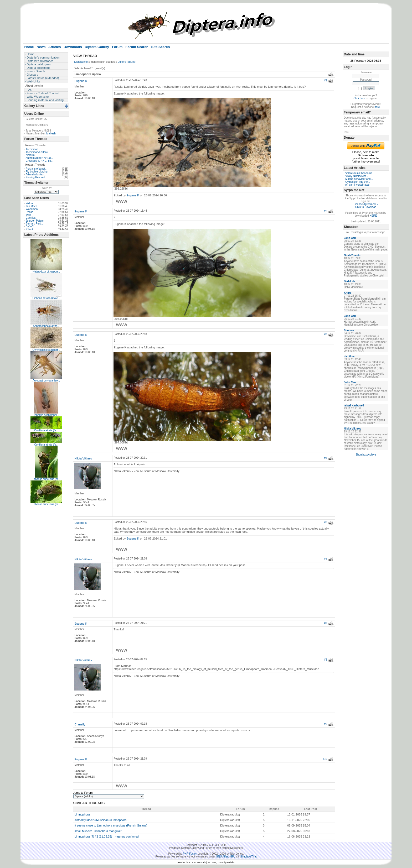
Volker (29, 203)
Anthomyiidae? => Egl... (39, 158)
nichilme (349, 356)
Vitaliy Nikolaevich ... (357, 176)
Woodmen (32, 209)
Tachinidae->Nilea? (37, 152)
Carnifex (31, 218)
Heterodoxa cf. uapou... (46, 272)
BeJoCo (30, 226)
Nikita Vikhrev (83, 458)
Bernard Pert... (34, 224)
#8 (326, 660)
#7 (326, 623)
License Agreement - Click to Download (366, 206)
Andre (348, 293)
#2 (326, 211)
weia (29, 215)
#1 (326, 80)
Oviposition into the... (357, 182)
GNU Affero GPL (226, 857)
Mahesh (51, 134)
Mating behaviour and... (359, 179)
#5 (326, 522)
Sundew (349, 330)
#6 (326, 559)
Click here (359, 98)
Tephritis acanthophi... (46, 415)
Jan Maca (31, 206)
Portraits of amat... (37, 169)
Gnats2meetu (352, 255)
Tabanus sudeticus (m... (46, 479)
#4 (326, 458)
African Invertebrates (357, 185)
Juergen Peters (35, 221)
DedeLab (349, 281)
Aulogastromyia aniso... (46, 381)
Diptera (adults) (127, 62)
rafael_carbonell (354, 406)
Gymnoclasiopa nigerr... (46, 350)
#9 (326, 724)
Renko (30, 212)
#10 (325, 759)
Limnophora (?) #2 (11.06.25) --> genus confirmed (106, 836)
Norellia (30, 155)
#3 (326, 334)
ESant (29, 229)
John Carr (350, 238)
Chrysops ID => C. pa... (40, 161)
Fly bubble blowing (37, 172)
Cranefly (80, 724)
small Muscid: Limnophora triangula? (98, 831)
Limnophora (82, 814)
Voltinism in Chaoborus (359, 173)
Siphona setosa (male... (46, 298)
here (377, 107)
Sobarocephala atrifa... (46, 326)
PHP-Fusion (190, 854)
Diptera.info (81, 62)
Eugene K (81, 81)
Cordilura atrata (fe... (46, 430)
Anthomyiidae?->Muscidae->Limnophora (100, 820)
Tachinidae (32, 149)
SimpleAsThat (248, 857)
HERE (373, 216)
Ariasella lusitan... (36, 174)
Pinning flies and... (37, 177)
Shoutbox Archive (366, 455)
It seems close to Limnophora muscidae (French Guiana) (111, 825)
